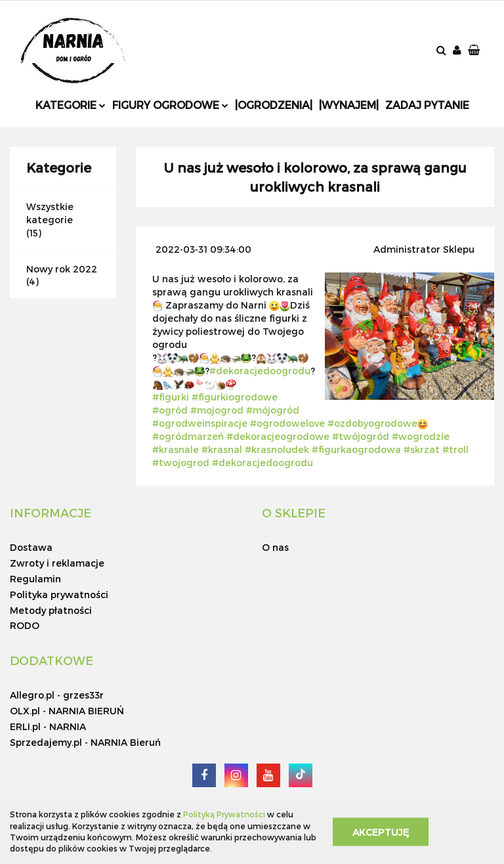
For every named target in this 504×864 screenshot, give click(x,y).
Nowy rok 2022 (62, 269)
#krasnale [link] (176, 449)
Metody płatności (51, 610)
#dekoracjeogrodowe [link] (278, 436)
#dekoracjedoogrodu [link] (260, 371)
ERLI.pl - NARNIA (48, 726)
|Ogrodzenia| (274, 105)
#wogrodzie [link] (421, 436)
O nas (275, 547)
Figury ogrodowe (170, 105)
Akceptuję (381, 832)
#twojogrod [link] (181, 463)
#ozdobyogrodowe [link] (372, 423)
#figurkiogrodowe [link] (235, 397)
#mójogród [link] (273, 410)
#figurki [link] (171, 397)
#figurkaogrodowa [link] (356, 449)
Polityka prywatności (59, 594)
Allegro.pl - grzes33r (57, 695)
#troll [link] (455, 449)
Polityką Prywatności (224, 814)
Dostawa (31, 547)
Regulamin (35, 579)
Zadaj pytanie (427, 105)
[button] (475, 51)
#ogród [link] (170, 410)
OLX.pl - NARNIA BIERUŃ (67, 711)
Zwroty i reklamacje (57, 563)
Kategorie (71, 105)
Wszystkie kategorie (50, 213)
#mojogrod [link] (217, 410)
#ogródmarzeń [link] (188, 436)
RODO (25, 625)
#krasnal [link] (222, 449)
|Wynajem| (349, 105)
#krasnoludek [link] (277, 449)
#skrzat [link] (422, 449)
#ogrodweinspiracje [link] (200, 423)
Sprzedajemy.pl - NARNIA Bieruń (85, 742)
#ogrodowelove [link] (287, 423)
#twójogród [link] (361, 436)
